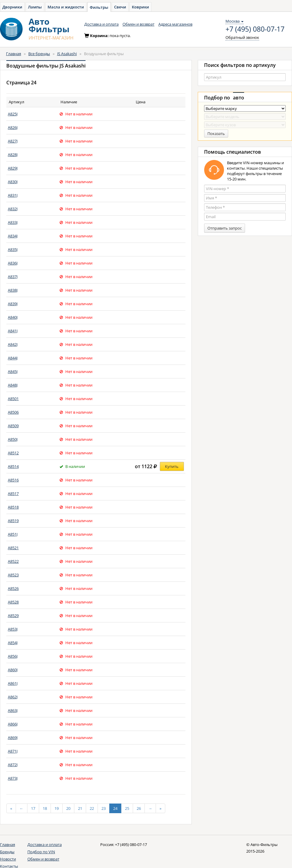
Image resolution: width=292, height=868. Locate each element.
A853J (13, 629)
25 (127, 808)
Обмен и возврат (138, 24)
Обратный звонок (242, 37)
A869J (13, 738)
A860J (13, 670)
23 (104, 808)
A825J (13, 114)
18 (45, 808)
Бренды (7, 852)
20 (68, 808)
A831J (13, 195)
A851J (13, 534)
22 (92, 808)
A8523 (13, 575)
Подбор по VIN (41, 852)
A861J (13, 683)
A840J (13, 317)
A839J (13, 304)
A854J (13, 643)
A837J (13, 277)
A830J (13, 182)
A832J (13, 209)
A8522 (13, 561)
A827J (13, 141)
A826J (13, 127)
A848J (13, 385)
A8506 (13, 412)
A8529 (13, 616)
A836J (13, 263)
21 (80, 808)
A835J (13, 249)
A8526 (13, 588)
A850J (13, 439)
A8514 (13, 466)
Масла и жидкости (66, 7)
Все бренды (39, 54)
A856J (13, 656)
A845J (13, 371)
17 (33, 808)
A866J (13, 724)
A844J (13, 358)
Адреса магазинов (175, 24)
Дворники (12, 7)
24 (115, 808)
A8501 (13, 399)
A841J (13, 331)
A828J (13, 155)
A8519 (13, 521)
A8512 (13, 453)
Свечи (120, 7)
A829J (13, 168)
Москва (235, 21)
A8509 (13, 426)
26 (139, 808)
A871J (13, 751)
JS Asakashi (67, 54)
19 (57, 808)
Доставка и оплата (101, 24)
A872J (13, 765)
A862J (13, 697)
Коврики (140, 7)
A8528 (13, 602)
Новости (8, 859)
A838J (13, 290)
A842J (13, 344)
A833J (13, 222)
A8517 (13, 494)
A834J (13, 236)
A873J (13, 778)
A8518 (13, 507)
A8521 (13, 548)
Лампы (35, 7)
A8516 (13, 480)
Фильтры (99, 7)
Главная (14, 54)
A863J (13, 710)
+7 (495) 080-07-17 (255, 29)
